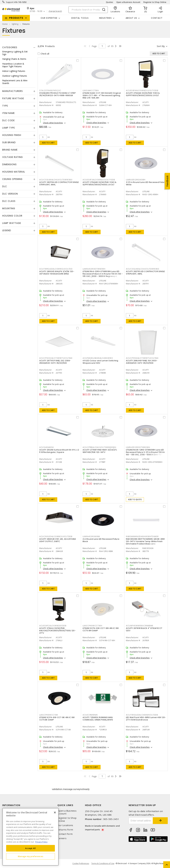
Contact (157, 18)
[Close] (55, 812)
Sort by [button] (161, 46)
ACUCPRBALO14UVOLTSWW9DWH (99, 447)
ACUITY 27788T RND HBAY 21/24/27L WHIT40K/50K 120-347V (100, 451)
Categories (10, 47)
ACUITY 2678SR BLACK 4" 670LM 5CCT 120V (144, 629)
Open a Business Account (128, 2)
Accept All (31, 848)
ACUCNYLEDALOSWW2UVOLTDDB (56, 536)
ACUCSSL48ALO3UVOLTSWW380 (143, 269)
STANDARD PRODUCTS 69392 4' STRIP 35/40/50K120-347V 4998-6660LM (57, 94)
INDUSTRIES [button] (105, 18)
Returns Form (65, 830)
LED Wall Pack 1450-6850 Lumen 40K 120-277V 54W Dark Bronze (146, 719)
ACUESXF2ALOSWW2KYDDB (53, 626)
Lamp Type (9, 128)
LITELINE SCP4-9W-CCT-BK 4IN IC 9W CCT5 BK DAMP (57, 719)
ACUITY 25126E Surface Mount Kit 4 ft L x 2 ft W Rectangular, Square (59, 451)
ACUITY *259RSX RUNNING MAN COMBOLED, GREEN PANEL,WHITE (98, 719)
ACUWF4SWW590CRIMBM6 (140, 626)
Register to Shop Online (155, 2)
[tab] (19, 47)
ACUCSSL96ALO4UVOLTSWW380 (56, 180)
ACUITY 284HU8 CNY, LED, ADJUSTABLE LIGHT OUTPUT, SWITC (58, 540)
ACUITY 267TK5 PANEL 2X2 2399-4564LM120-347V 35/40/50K (55, 362)
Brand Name (10, 150)
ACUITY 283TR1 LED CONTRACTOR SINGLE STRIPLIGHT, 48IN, (145, 273)
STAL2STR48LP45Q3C (50, 90)
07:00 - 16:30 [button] (36, 11)
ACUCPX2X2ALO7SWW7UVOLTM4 (56, 358)
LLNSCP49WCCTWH (92, 626)
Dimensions (9, 164)
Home (5, 24)
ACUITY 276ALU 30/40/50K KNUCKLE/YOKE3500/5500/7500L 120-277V (57, 631)
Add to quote (135, 499)
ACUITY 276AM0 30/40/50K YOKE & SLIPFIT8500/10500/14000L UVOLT (100, 183)
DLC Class (9, 201)
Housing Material (14, 172)
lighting (15, 24)
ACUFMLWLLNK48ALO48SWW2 (98, 358)
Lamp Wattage (12, 223)
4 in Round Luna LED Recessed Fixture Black (101, 540)
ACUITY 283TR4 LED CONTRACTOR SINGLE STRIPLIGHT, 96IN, (59, 183)
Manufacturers (13, 91)
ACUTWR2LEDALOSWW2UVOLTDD (56, 269)
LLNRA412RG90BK (91, 536)
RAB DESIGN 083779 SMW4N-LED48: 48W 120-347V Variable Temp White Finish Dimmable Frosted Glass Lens (145, 541)
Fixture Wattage (13, 98)
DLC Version (10, 194)
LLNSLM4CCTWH (91, 90)
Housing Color (12, 216)
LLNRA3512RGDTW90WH (138, 447)
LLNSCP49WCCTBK (49, 715)
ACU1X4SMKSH (47, 447)
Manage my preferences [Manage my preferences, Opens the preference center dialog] (31, 856)
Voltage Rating (13, 157)
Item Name (8, 113)
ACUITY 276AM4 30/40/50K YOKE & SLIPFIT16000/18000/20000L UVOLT (143, 94)
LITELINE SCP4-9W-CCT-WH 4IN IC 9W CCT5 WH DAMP (101, 629)
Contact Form (65, 834)
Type (5, 106)
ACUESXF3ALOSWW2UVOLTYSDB (99, 180)
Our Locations (65, 825)
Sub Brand (9, 142)
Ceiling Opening (12, 179)
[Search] (88, 10)
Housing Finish (12, 135)
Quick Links (65, 805)
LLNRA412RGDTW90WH (94, 269)
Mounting (9, 208)
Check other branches (53, 123)
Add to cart (48, 143)
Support (10, 2)
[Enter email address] (141, 821)
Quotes (110, 2)
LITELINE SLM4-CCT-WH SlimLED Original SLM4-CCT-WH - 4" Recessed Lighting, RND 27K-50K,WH (102, 95)
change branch (55, 11)
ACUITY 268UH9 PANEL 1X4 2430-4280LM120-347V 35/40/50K (142, 362)
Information (11, 805)
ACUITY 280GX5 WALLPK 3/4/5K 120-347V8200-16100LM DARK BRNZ (57, 273)
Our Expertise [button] (49, 18)
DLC (5, 186)
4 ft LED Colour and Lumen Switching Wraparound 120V (100, 362)
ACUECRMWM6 (90, 715)
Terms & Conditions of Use (103, 863)
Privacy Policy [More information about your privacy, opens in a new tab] (41, 842)
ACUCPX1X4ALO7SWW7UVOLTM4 (142, 358)
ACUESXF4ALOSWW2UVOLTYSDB (142, 90)
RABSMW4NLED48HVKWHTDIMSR (142, 536)
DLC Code (8, 120)
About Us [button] (131, 18)
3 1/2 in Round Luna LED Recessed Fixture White (146, 183)
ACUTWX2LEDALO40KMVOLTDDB (142, 715)
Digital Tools (80, 18)
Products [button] (16, 18)
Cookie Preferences (81, 864)
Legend (7, 230)
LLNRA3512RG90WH (136, 180)
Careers (62, 838)
